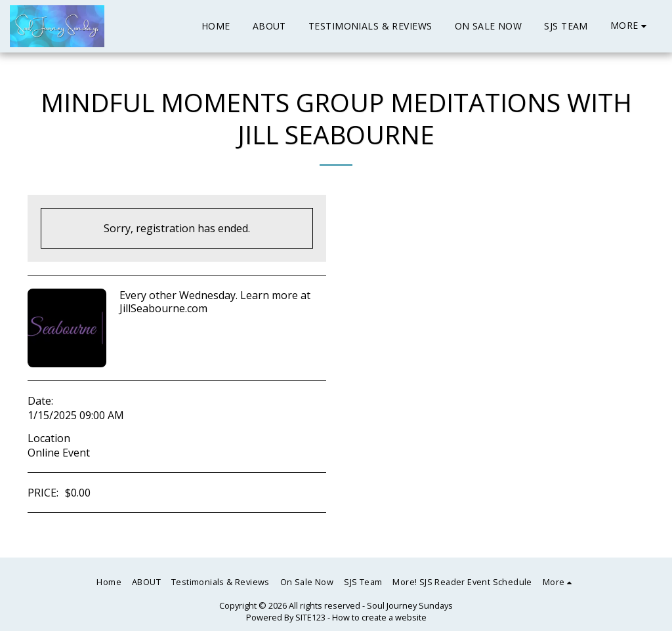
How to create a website (379, 617)
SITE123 (310, 617)
